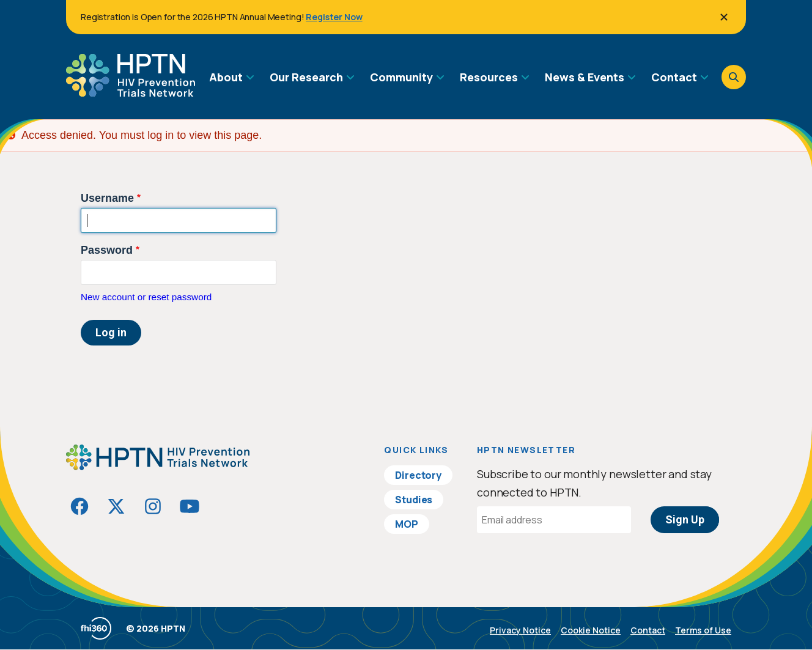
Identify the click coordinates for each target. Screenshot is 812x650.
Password (107, 250)
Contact (648, 630)
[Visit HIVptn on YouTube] (190, 506)
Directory (418, 475)
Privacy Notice (520, 630)
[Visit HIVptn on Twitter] (116, 506)
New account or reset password (146, 297)
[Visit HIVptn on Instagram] (153, 506)
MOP (407, 524)
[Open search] (734, 77)
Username (107, 198)
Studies (414, 500)
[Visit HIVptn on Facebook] (79, 506)
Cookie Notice (591, 630)
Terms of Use (703, 630)
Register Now (334, 17)
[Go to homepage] (131, 92)
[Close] (724, 17)
